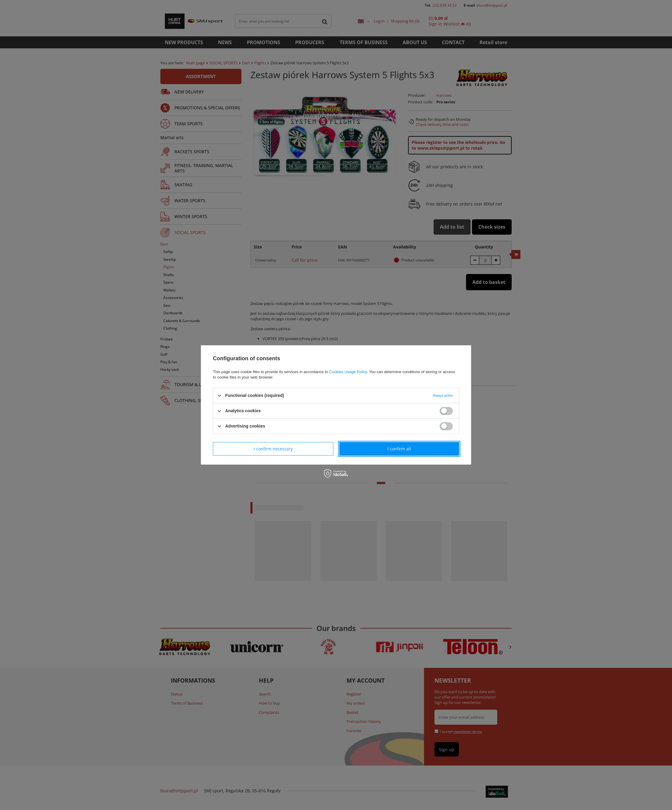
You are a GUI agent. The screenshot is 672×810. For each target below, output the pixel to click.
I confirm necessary (273, 449)
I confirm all (399, 449)
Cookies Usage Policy (348, 372)
